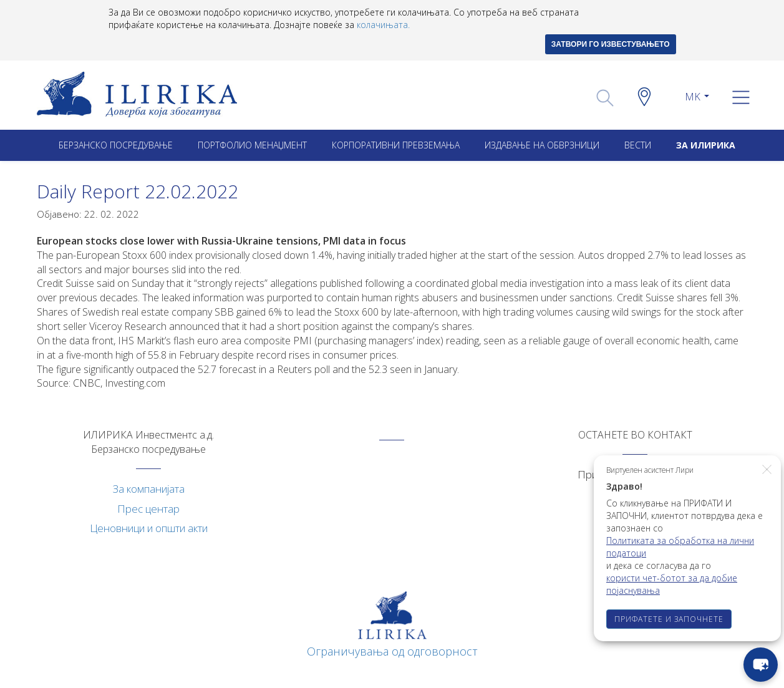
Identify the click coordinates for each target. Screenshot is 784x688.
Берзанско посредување (116, 145)
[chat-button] (761, 665)
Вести (638, 145)
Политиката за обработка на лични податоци (680, 547)
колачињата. (383, 25)
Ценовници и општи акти (149, 528)
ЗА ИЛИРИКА (706, 145)
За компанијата (149, 489)
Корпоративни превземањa (396, 145)
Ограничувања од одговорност (392, 651)
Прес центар (148, 509)
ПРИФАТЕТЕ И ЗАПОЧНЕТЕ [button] (669, 619)
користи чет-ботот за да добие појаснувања (672, 584)
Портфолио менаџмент (252, 145)
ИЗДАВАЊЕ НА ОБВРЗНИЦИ (542, 145)
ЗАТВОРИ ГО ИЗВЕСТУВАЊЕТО (611, 44)
